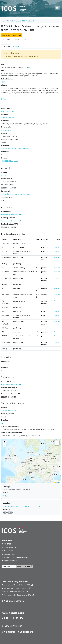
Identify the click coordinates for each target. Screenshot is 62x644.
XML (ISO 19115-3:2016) (33, 506)
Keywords (7, 509)
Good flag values (8, 414)
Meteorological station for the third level (16, 194)
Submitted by (6, 381)
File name (5, 121)
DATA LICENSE (9, 551)
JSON (5, 506)
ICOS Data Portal (28, 21)
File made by (6, 212)
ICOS (3, 82)
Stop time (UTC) (7, 185)
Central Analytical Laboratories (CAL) (17, 595)
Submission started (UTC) (11, 394)
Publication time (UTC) (10, 388)
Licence (4, 158)
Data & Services (14, 21)
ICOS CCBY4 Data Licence (10, 161)
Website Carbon (23, 566)
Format (4, 408)
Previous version (8, 108)
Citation (4, 85)
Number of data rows (9, 139)
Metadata (6, 46)
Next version (6, 114)
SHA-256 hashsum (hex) (10, 426)
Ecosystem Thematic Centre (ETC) (16, 588)
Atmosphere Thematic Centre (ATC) (17, 585)
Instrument (6, 191)
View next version (8, 118)
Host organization (8, 218)
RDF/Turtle (20, 506)
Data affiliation (7, 79)
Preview (16, 46)
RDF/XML (11, 506)
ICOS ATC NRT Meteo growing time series (16, 149)
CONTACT (7, 544)
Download (17, 35)
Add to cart (6, 35)
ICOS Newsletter (13, 626)
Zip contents (6, 127)
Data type (5, 145)
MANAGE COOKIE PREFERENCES (16, 557)
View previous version (9, 111)
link (29, 67)
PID (3, 64)
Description (6, 70)
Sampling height (7, 197)
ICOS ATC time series (9, 411)
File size (4, 133)
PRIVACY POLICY (10, 547)
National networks (14, 601)
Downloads (5, 362)
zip (2, 423)
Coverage (6, 487)
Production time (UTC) (10, 224)
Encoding (5, 420)
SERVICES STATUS (10, 561)
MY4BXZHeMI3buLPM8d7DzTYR (26, 56)
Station (4, 172)
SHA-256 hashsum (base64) (11, 432)
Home (4, 21)
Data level (5, 152)
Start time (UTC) (7, 179)
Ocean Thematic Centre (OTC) (15, 592)
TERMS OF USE (9, 554)
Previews (5, 368)
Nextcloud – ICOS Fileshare (18, 632)
